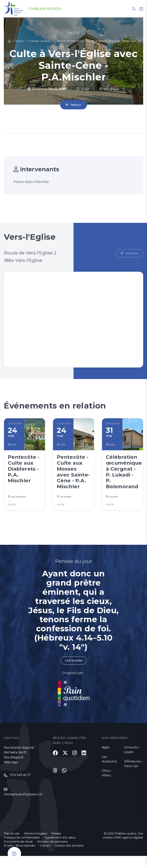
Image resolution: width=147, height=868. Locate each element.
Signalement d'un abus (60, 850)
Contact (45, 858)
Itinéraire (132, 253)
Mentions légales (36, 846)
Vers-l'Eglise (109, 89)
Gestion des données (69, 858)
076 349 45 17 (20, 787)
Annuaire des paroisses (52, 854)
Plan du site (12, 846)
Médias (56, 846)
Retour (76, 105)
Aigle (106, 759)
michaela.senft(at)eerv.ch (23, 806)
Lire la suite (73, 672)
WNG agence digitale (129, 850)
